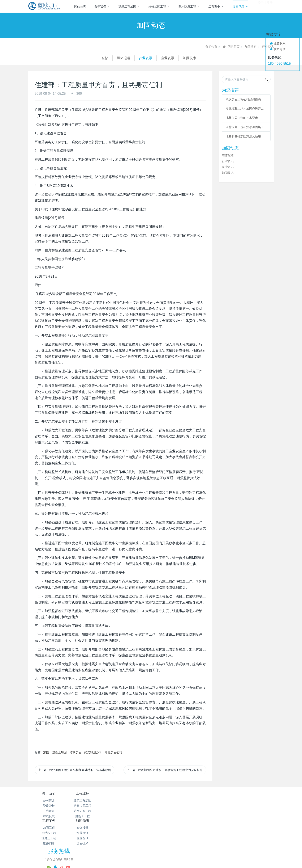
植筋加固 (234, 845)
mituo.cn (177, 859)
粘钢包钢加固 (188, 845)
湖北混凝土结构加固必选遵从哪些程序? (246, 109)
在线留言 (49, 811)
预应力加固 (154, 853)
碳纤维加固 (161, 845)
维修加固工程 (159, 7)
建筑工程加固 (129, 7)
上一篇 (74, 770)
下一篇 (165, 770)
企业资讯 (94, 58)
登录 (261, 6)
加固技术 (116, 58)
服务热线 (223, 796)
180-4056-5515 (279, 64)
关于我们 (102, 7)
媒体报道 (50, 58)
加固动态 (240, 7)
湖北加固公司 (113, 752)
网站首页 (80, 7)
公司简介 (49, 800)
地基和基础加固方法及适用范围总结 (246, 136)
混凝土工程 (90, 816)
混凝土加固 (59, 752)
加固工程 (131, 800)
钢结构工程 (131, 806)
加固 (46, 752)
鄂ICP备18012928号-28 (196, 828)
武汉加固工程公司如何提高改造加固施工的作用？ (246, 99)
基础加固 (213, 845)
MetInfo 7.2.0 (144, 859)
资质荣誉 (49, 806)
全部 (32, 58)
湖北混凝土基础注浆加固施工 (245, 127)
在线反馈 (49, 816)
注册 (270, 6)
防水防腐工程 (189, 7)
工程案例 (216, 7)
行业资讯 (72, 58)
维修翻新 (131, 816)
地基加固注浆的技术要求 (242, 118)
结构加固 (75, 752)
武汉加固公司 (93, 752)
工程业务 (90, 793)
